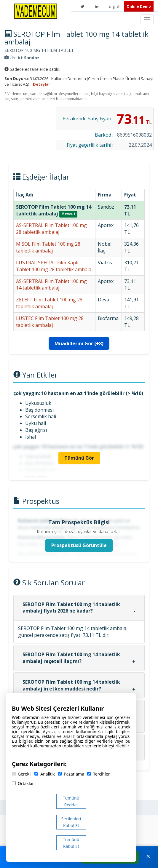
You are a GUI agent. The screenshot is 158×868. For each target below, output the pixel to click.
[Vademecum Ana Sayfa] (36, 11)
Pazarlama (71, 774)
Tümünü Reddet (71, 801)
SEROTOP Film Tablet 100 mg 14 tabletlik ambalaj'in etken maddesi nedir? (71, 685)
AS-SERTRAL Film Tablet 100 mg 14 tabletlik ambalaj (51, 285)
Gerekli (22, 774)
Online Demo (139, 6)
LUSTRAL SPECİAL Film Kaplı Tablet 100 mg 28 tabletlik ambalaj (54, 266)
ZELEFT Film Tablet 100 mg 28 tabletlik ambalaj (49, 303)
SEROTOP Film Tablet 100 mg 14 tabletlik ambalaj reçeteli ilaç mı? (71, 658)
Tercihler (98, 774)
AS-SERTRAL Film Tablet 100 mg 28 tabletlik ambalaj (51, 229)
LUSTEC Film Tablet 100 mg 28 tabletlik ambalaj (50, 322)
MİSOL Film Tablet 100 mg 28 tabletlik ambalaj (48, 247)
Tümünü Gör (79, 458)
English (115, 6)
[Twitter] (82, 7)
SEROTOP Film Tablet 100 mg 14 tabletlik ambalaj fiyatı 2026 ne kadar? (71, 608)
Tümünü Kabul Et (71, 843)
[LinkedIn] (97, 7)
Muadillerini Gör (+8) (79, 343)
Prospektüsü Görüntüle (79, 545)
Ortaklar (23, 783)
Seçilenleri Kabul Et (71, 822)
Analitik (45, 774)
